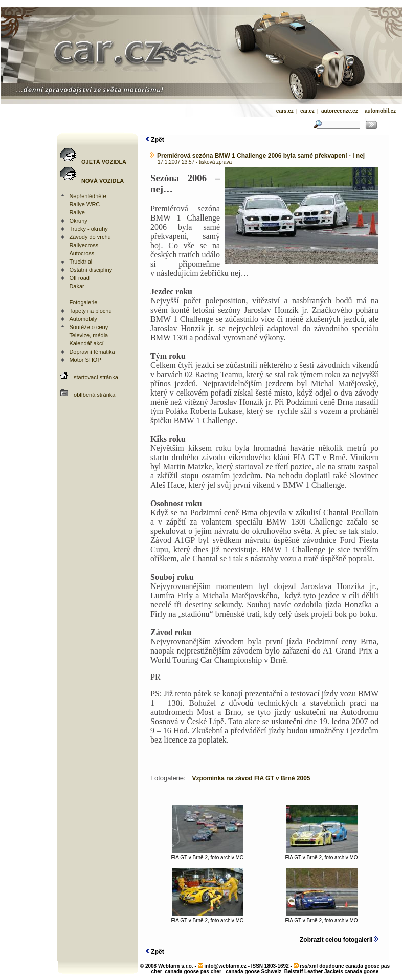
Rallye (77, 212)
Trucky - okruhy (88, 229)
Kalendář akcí (86, 343)
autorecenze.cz (340, 111)
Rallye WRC (84, 204)
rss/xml (309, 966)
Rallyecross (84, 245)
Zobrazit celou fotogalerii (339, 940)
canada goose (362, 972)
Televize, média (88, 335)
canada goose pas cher (193, 972)
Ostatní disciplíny (91, 270)
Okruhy (78, 221)
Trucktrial (81, 262)
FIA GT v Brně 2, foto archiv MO (207, 855)
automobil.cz (380, 111)
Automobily (83, 319)
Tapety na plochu (90, 311)
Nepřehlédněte (87, 196)
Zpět (155, 140)
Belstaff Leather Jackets (314, 972)
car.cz (307, 111)
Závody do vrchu (90, 237)
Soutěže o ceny (88, 327)
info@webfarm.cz (225, 966)
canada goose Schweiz (253, 972)
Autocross (82, 253)
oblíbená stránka (94, 395)
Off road (79, 278)
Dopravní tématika (92, 352)
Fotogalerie (83, 302)
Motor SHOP (85, 360)
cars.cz (285, 111)
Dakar (76, 286)
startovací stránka (96, 377)
